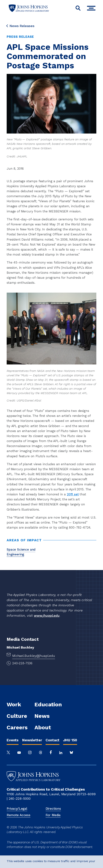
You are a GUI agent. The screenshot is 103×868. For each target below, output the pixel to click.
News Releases (21, 26)
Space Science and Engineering (21, 552)
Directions (53, 809)
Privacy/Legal (17, 809)
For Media (53, 815)
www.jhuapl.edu (47, 615)
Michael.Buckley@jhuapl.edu (34, 656)
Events (13, 740)
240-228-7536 (22, 663)
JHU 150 (70, 740)
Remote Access (19, 815)
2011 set (73, 494)
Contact (53, 740)
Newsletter (32, 740)
